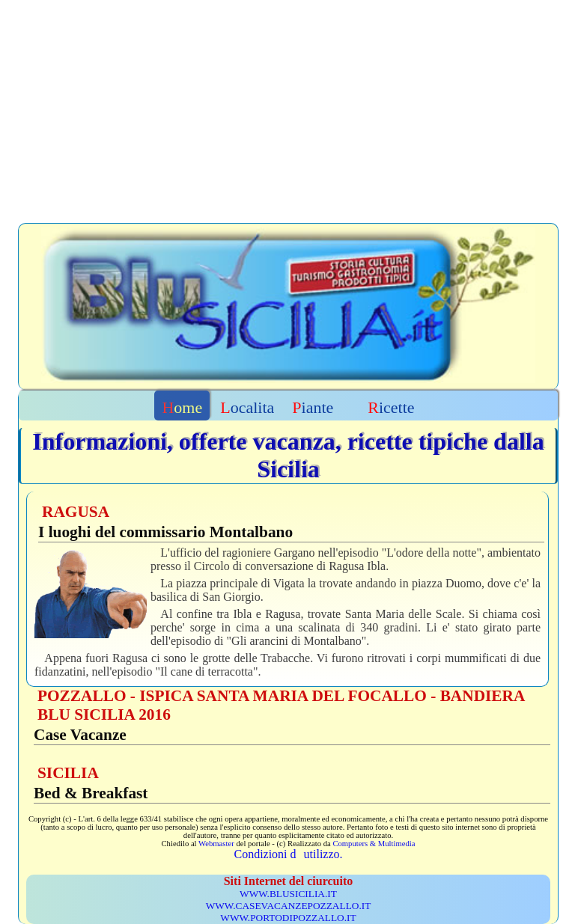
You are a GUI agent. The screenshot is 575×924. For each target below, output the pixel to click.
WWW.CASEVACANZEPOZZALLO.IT (289, 906)
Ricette (391, 407)
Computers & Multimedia (374, 844)
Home (182, 407)
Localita (247, 407)
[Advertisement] (287, 118)
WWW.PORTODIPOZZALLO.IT (288, 918)
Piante (313, 407)
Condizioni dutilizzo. (288, 854)
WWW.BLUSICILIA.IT (288, 894)
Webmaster (216, 844)
